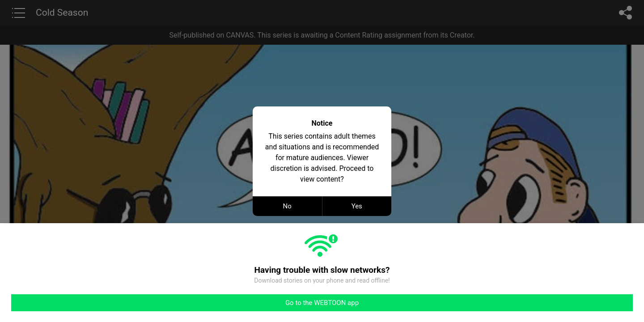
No (287, 206)
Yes (357, 206)
